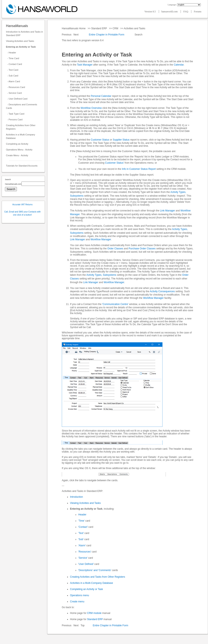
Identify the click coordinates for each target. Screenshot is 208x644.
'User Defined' (86, 564)
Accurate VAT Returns (22, 205)
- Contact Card (14, 64)
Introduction (77, 497)
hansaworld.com (170, 12)
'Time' (81, 521)
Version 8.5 (150, 12)
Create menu (77, 602)
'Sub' (81, 539)
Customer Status (100, 140)
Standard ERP (99, 28)
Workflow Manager (101, 239)
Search (138, 35)
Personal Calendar (101, 96)
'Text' (81, 533)
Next (76, 35)
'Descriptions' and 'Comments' (95, 570)
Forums (198, 12)
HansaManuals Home (74, 28)
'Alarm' (82, 545)
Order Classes (115, 249)
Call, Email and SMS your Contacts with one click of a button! (23, 213)
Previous (67, 35)
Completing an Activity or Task (86, 589)
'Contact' (83, 527)
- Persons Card (14, 120)
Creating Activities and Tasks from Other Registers (98, 577)
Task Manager (85, 65)
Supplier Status (121, 140)
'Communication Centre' (115, 304)
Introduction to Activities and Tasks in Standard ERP (25, 33)
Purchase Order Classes (142, 249)
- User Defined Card (17, 99)
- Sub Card (12, 76)
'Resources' (85, 552)
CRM (115, 28)
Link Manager (168, 211)
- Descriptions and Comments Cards (22, 106)
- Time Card (13, 58)
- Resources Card (15, 87)
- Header (11, 53)
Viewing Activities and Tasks (20, 41)
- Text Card (12, 70)
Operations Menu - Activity (19, 150)
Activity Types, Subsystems (101, 275)
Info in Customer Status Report (139, 169)
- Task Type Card (15, 114)
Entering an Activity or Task (21, 47)
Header (82, 515)
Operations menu (79, 595)
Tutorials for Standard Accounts (22, 166)
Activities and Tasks (135, 28)
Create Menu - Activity (17, 155)
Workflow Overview (91, 108)
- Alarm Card (13, 81)
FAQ (186, 12)
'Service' (83, 558)
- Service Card (14, 93)
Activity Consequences (162, 291)
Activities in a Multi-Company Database (20, 136)
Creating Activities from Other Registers (21, 127)
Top (82, 625)
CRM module (94, 613)
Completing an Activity (17, 144)
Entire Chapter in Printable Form (106, 35)
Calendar (179, 65)
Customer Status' (115, 163)
